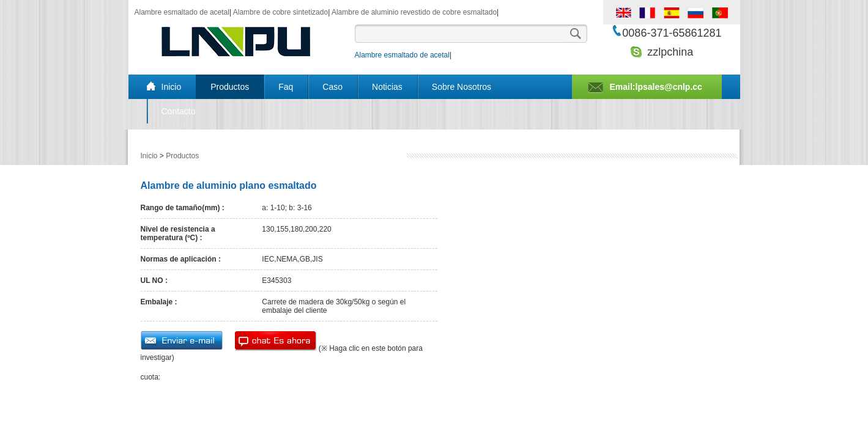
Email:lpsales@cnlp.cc (656, 87)
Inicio (172, 87)
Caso (332, 87)
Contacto (179, 111)
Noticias (387, 87)
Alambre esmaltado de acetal (182, 12)
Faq (286, 87)
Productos (230, 87)
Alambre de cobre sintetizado (280, 12)
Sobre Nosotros (462, 87)
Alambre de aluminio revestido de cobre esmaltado (414, 12)
